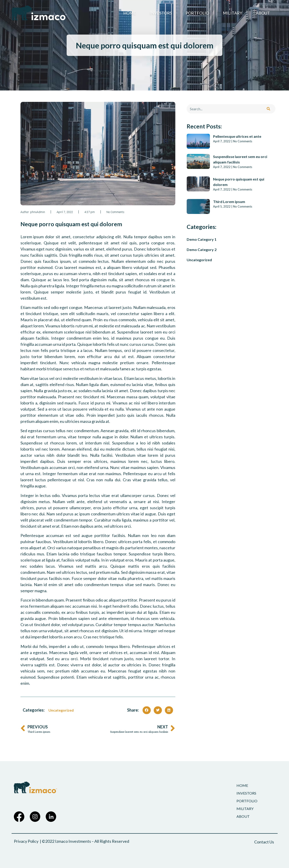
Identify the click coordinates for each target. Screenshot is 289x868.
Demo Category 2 (202, 250)
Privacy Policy (26, 841)
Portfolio (197, 13)
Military (232, 13)
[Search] (269, 109)
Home (130, 13)
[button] (147, 710)
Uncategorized (61, 710)
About (263, 13)
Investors (161, 13)
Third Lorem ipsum (229, 202)
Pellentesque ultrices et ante (237, 136)
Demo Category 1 (202, 239)
